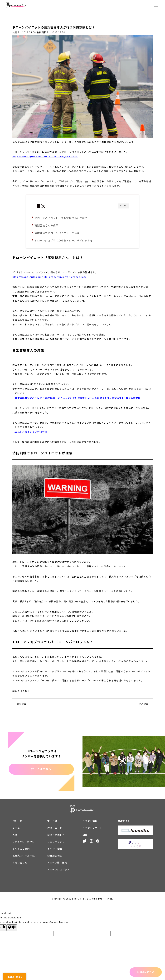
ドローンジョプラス (58, 871)
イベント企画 (55, 850)
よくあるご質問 (21, 850)
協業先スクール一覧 (24, 857)
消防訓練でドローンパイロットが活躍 (62, 233)
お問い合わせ (20, 864)
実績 (15, 836)
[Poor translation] (12, 929)
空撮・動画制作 (56, 836)
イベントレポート (92, 829)
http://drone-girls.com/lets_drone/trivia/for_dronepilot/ (49, 278)
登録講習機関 (55, 857)
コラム (16, 829)
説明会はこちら (146, 972)
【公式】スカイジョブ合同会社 (30, 433)
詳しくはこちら (41, 770)
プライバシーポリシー (25, 843)
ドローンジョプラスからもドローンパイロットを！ (70, 240)
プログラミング (56, 843)
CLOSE (124, 206)
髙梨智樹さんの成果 (52, 225)
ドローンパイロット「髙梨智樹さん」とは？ (66, 218)
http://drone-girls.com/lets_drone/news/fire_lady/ (45, 156)
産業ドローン (55, 829)
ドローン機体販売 (57, 864)
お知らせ (17, 822)
